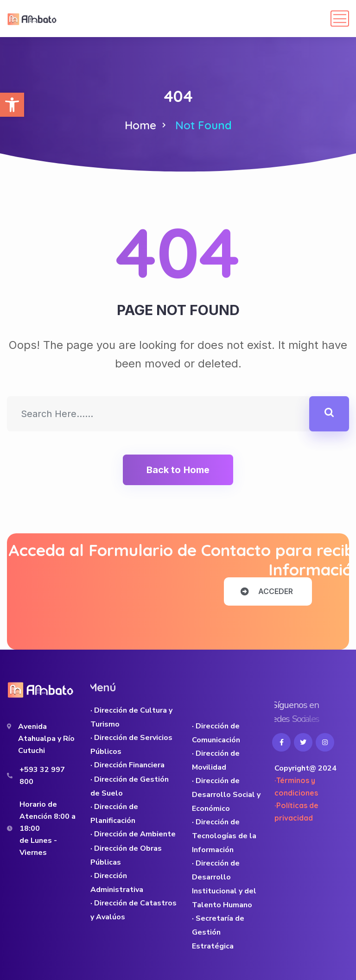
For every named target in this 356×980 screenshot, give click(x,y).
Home (140, 125)
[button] (12, 105)
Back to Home (178, 470)
